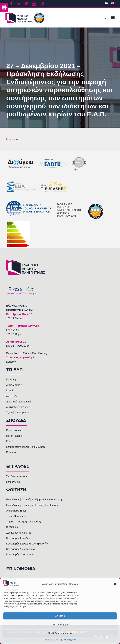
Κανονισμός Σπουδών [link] (18, 538)
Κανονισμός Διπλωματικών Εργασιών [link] (27, 544)
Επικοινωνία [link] (13, 482)
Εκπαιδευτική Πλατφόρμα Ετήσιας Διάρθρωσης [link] (32, 505)
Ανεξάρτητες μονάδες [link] (18, 407)
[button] (115, 584)
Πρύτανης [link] (12, 380)
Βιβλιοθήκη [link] (12, 527)
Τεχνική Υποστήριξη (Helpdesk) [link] (24, 522)
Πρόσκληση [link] (13, 139)
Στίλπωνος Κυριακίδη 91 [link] (21, 358)
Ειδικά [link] (10, 441)
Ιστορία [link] (10, 391)
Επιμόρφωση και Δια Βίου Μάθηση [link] (25, 447)
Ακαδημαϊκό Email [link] (16, 511)
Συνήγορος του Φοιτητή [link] (19, 533)
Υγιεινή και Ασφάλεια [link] (18, 413)
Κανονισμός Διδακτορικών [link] (21, 549)
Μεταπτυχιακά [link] (14, 436)
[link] (4, 7)
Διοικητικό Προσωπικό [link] (19, 402)
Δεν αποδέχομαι (60, 624)
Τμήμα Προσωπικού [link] (17, 516)
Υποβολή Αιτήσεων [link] (17, 476)
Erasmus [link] (11, 452)
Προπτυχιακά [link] (14, 430)
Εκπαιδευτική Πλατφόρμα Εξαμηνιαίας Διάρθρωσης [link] (35, 500)
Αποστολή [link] (12, 396)
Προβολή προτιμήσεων (60, 633)
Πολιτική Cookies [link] (51, 640)
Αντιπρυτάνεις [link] (14, 385)
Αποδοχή (60, 616)
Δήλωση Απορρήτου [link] (68, 640)
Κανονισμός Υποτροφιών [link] (20, 555)
